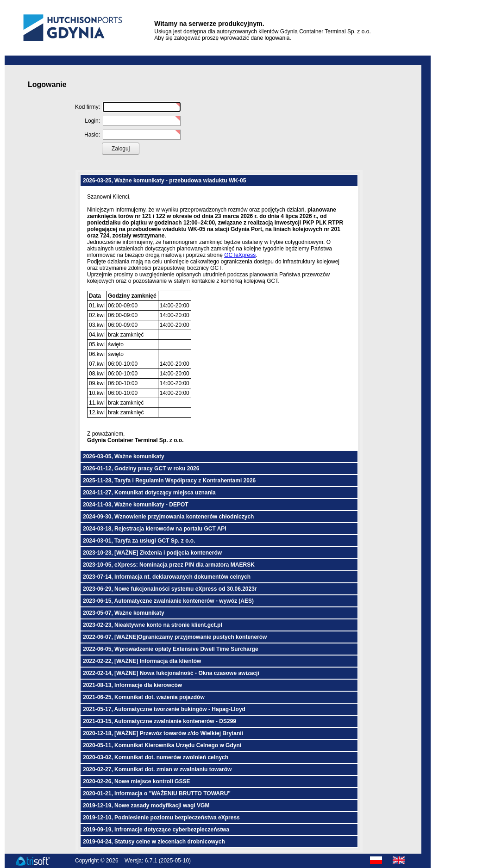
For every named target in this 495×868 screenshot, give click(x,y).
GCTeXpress (240, 255)
